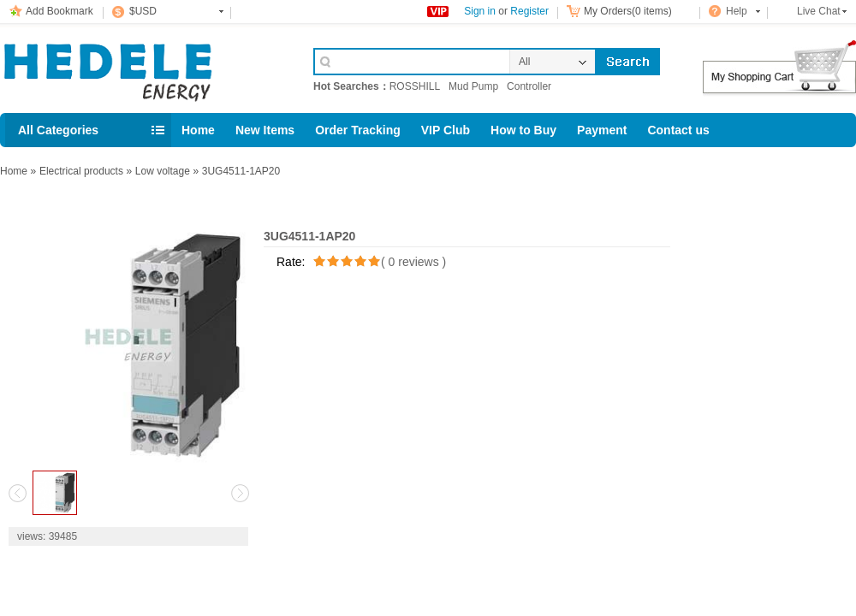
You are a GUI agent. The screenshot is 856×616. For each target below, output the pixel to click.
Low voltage (163, 171)
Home (198, 130)
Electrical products (81, 171)
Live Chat (819, 11)
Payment (602, 130)
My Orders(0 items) (628, 11)
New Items (265, 130)
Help (737, 11)
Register (529, 11)
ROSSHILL (415, 86)
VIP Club (446, 130)
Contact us (678, 130)
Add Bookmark (59, 11)
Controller (529, 86)
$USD (143, 11)
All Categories (58, 130)
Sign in (480, 11)
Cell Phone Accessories (139, 67)
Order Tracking (358, 130)
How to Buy (523, 130)
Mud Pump (473, 86)
